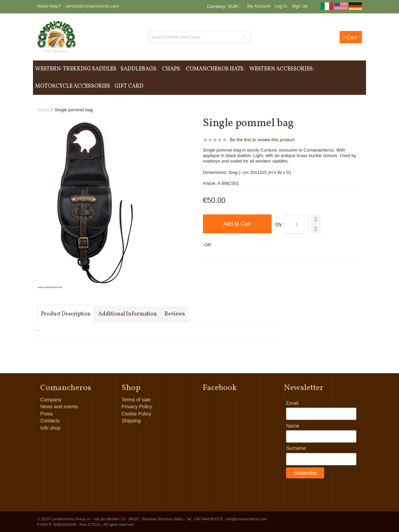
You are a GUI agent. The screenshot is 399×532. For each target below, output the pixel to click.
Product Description (66, 314)
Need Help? (49, 6)
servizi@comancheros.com (92, 6)
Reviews (175, 314)
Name (293, 426)
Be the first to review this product (262, 140)
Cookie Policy (136, 414)
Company (51, 400)
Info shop (50, 428)
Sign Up (300, 6)
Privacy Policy (137, 407)
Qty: (279, 224)
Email (292, 403)
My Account (259, 6)
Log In (281, 6)
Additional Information (128, 314)
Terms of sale (136, 400)
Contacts (50, 421)
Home (44, 110)
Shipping (131, 421)
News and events (59, 407)
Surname (296, 448)
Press (47, 414)
